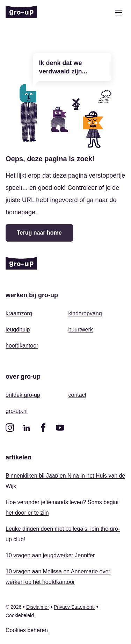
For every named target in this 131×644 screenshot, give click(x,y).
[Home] (21, 13)
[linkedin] (27, 428)
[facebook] (43, 428)
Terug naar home (39, 233)
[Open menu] (118, 13)
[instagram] (10, 428)
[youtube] (60, 428)
